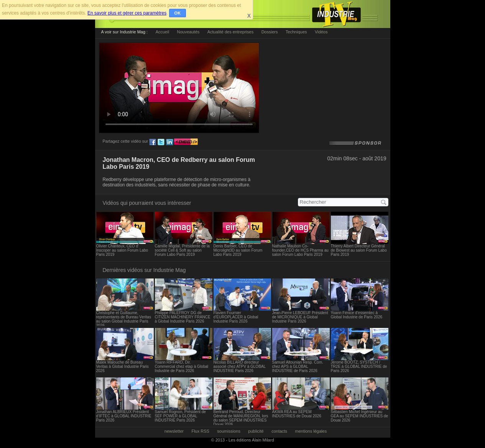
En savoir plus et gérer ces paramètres (127, 13)
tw (161, 142)
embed (186, 142)
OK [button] (178, 13)
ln (169, 142)
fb (153, 142)
